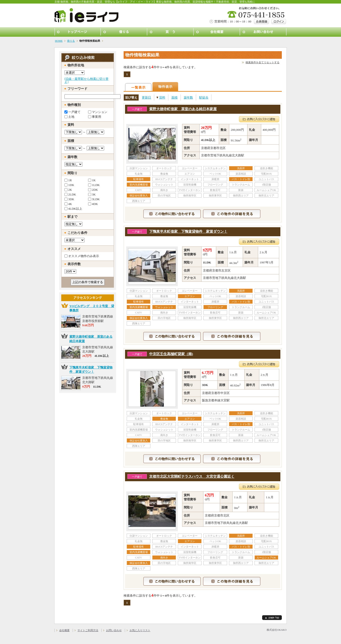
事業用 (95, 117)
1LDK (94, 185)
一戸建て (72, 112)
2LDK (70, 194)
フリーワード (77, 89)
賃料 (162, 98)
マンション (98, 112)
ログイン (279, 22)
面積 (175, 98)
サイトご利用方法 (88, 630)
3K (92, 194)
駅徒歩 (204, 98)
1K (92, 180)
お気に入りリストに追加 (259, 119)
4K (68, 204)
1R (68, 180)
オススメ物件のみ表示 (82, 256)
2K (68, 190)
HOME (59, 41)
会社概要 (217, 32)
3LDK (94, 199)
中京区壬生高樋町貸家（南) (171, 354)
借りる (124, 32)
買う (170, 32)
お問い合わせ (263, 32)
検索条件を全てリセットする (262, 62)
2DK (93, 190)
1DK (69, 185)
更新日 (146, 98)
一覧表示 (138, 86)
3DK (69, 199)
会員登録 (261, 22)
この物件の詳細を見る (232, 214)
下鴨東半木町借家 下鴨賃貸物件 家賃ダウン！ (188, 231)
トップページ (78, 32)
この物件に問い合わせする (172, 214)
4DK (93, 204)
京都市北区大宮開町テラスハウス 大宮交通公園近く (192, 476)
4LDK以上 (73, 209)
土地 (69, 117)
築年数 (188, 98)
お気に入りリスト (140, 630)
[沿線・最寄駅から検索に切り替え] (86, 80)
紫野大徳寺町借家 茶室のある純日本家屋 (183, 109)
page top (272, 618)
